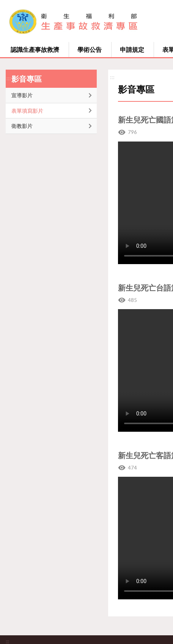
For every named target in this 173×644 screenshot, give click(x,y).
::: (9, 78)
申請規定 (132, 49)
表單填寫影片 (27, 111)
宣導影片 (22, 95)
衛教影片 (22, 126)
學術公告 (90, 49)
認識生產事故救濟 (35, 49)
